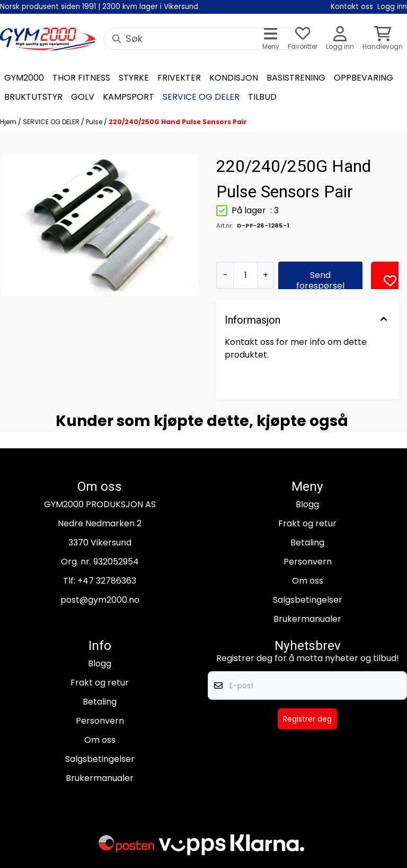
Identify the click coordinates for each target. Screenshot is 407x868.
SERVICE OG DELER (52, 122)
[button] (390, 281)
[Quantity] (245, 275)
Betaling (307, 542)
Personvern (308, 562)
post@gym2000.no (100, 600)
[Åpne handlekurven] (383, 39)
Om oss (308, 581)
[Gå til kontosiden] (340, 39)
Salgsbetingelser (308, 600)
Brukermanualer (307, 619)
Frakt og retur (307, 523)
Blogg (307, 504)
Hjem (9, 122)
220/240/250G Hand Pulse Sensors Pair (178, 122)
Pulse (95, 122)
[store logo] (48, 39)
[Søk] (203, 39)
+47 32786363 (107, 581)
